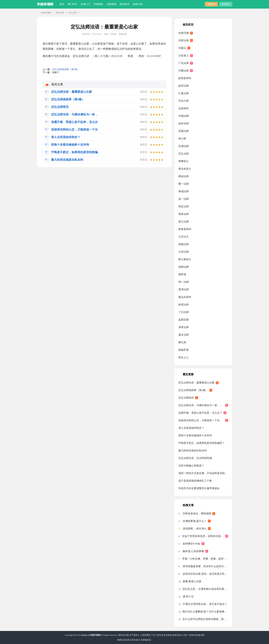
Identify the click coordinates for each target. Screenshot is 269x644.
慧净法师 (184, 289)
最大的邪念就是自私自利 (193, 451)
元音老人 (184, 56)
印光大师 (184, 101)
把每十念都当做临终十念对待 (195, 435)
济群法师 (184, 40)
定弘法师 (73, 13)
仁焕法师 (184, 93)
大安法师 (184, 252)
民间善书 (125, 4)
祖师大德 (138, 4)
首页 (62, 4)
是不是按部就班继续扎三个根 (195, 481)
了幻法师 (184, 312)
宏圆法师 (184, 131)
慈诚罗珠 (184, 350)
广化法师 (184, 63)
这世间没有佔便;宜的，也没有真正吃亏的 (205, 574)
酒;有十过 (188, 596)
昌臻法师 (184, 244)
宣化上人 (184, 357)
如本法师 (184, 123)
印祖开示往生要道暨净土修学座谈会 (199, 488)
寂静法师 (184, 267)
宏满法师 (184, 146)
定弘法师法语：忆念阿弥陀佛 (195, 458)
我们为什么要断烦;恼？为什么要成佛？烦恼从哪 (205, 612)
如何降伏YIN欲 (191, 544)
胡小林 (182, 139)
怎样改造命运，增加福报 (197, 513)
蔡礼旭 (182, 342)
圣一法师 (184, 199)
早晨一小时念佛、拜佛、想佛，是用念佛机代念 (205, 559)
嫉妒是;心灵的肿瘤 (193, 551)
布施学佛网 (46, 13)
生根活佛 (184, 33)
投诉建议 (226, 4)
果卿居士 (184, 161)
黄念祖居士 (185, 169)
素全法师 (184, 335)
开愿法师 (184, 116)
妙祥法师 (184, 86)
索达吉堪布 (185, 297)
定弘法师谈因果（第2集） (66, 69)
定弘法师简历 (186, 398)
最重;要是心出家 (192, 581)
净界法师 (184, 327)
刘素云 (182, 48)
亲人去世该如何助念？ (191, 428)
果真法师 (184, 214)
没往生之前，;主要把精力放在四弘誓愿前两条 (205, 589)
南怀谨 (182, 274)
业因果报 (112, 4)
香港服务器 (146, 640)
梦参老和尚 (185, 229)
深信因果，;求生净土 (195, 529)
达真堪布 (184, 108)
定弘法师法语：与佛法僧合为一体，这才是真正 (203, 405)
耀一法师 (184, 184)
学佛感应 (98, 4)
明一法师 (184, 282)
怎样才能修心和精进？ (191, 466)
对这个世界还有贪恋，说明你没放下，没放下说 (205, 536)
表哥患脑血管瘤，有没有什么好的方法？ (205, 566)
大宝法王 (184, 237)
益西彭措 (184, 320)
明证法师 (184, 206)
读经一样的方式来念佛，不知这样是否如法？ (203, 473)
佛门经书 (72, 4)
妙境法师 (184, 305)
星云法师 (184, 222)
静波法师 (184, 176)
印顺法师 (184, 71)
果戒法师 (184, 191)
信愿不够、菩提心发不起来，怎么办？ (200, 413)
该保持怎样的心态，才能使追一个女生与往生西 (203, 420)
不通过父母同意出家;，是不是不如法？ (205, 604)
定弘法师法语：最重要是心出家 (196, 383)
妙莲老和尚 (185, 78)
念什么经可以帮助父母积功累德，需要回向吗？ (205, 619)
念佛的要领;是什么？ (195, 521)
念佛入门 (85, 4)
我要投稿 (211, 4)
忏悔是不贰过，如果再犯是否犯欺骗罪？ (202, 443)
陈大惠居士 (185, 259)
